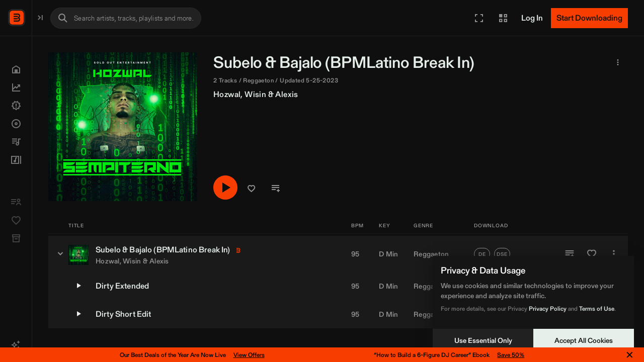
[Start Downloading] (589, 18)
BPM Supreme (58, 17)
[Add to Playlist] (570, 254)
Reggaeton (431, 254)
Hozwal (332, 94)
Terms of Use (597, 308)
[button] (479, 18)
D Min (388, 254)
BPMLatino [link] (474, 62)
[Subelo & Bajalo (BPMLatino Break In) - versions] (165, 253)
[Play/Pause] (330, 188)
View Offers (249, 355)
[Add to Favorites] (592, 254)
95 (355, 254)
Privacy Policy (548, 308)
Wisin (360, 94)
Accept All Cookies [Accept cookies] (584, 340)
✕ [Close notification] (630, 355)
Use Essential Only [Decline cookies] (483, 340)
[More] (614, 254)
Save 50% (511, 355)
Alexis (391, 94)
